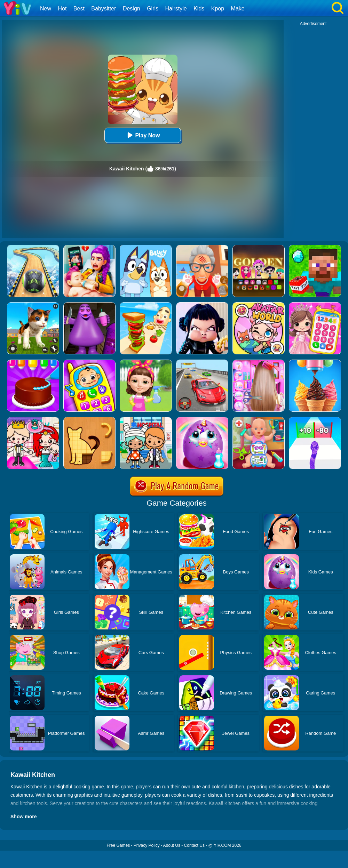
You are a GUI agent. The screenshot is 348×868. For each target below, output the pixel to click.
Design (132, 9)
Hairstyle (176, 9)
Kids (199, 9)
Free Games (118, 845)
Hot (62, 9)
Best (79, 9)
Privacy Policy (147, 845)
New (46, 9)
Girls (153, 9)
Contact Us (194, 845)
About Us (172, 845)
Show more (23, 817)
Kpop (218, 9)
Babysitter (104, 9)
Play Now (143, 135)
